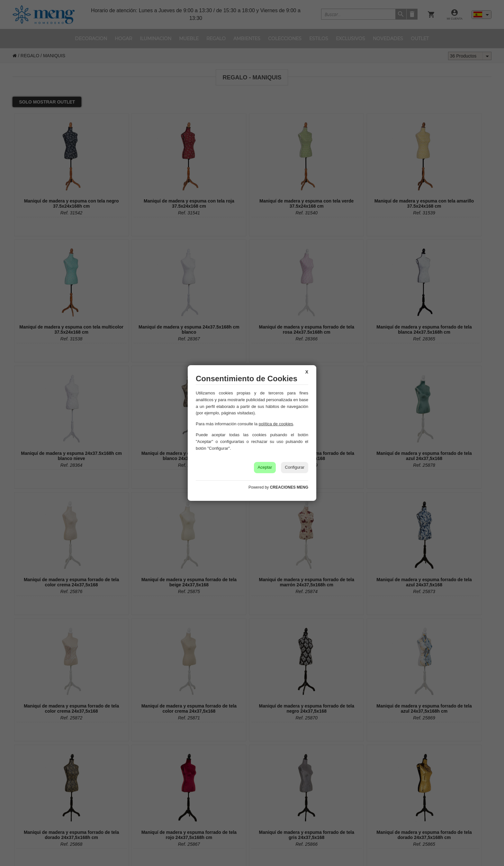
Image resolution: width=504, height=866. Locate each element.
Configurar (295, 467)
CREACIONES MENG (289, 487)
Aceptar (265, 467)
